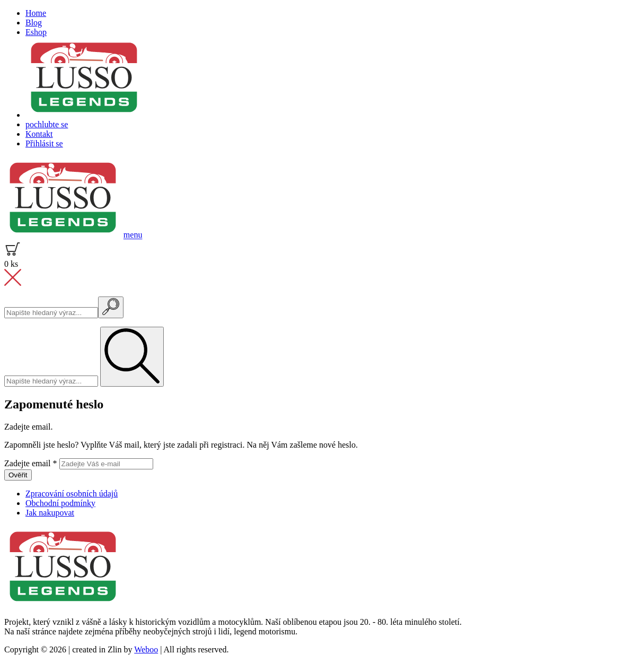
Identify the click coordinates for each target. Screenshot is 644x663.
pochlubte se (47, 124)
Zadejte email (32, 463)
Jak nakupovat (50, 513)
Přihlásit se (44, 143)
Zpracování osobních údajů (72, 494)
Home (36, 13)
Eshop (36, 32)
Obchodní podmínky (60, 503)
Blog (34, 23)
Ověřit (18, 475)
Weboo (146, 649)
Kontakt (39, 134)
